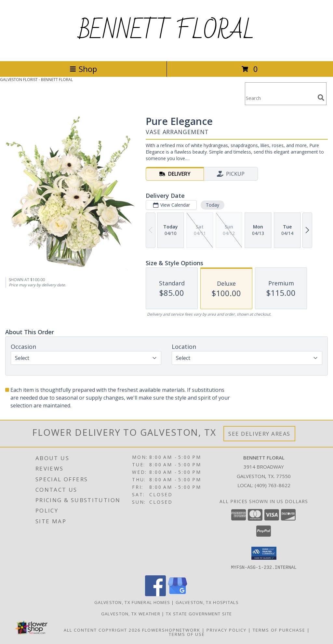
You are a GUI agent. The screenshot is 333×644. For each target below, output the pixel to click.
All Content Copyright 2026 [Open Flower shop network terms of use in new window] (102, 630)
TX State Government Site (199, 613)
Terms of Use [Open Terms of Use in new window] (187, 634)
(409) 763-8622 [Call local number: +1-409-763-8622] (273, 485)
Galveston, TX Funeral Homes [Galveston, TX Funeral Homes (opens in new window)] (132, 602)
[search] (321, 98)
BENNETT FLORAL (167, 31)
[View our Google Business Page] (178, 594)
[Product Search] (280, 98)
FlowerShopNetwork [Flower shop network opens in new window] (171, 630)
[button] (264, 553)
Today (213, 205)
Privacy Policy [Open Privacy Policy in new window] (226, 630)
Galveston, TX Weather (131, 613)
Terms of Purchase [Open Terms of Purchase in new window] (279, 630)
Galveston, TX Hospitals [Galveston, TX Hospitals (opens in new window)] (207, 602)
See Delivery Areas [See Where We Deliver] (259, 434)
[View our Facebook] (155, 594)
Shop (83, 69)
